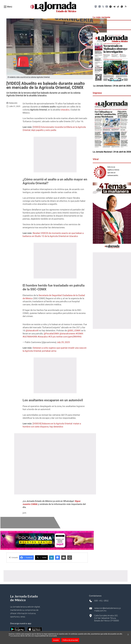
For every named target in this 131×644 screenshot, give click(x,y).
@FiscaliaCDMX (51, 334)
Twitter (41, 558)
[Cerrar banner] (128, 635)
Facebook (26, 558)
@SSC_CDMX (74, 330)
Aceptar (56, 640)
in (51, 558)
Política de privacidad (70, 640)
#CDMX (79, 334)
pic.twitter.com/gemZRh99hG (67, 337)
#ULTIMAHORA (30, 337)
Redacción (13, 103)
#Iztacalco (43, 337)
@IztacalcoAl (32, 330)
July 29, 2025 (63, 342)
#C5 (50, 337)
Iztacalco (65, 110)
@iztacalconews (67, 334)
